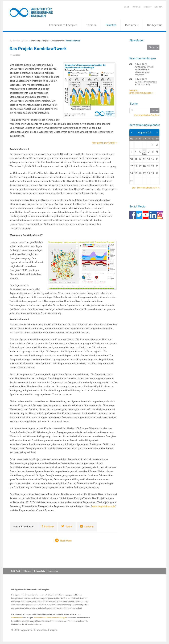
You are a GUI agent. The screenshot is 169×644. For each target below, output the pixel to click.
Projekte (111, 25)
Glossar (148, 7)
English (158, 7)
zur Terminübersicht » (146, 187)
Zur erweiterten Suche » (147, 115)
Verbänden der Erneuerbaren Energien (50, 617)
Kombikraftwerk (73, 41)
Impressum (53, 571)
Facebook (49, 526)
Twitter (69, 526)
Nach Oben (66, 541)
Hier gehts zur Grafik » (104, 143)
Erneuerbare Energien (63, 25)
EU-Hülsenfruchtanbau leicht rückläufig (146, 83)
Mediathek (132, 25)
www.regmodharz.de (104, 506)
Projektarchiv (58, 41)
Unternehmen (17, 617)
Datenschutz (40, 571)
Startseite (36, 41)
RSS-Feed (16, 571)
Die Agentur (155, 25)
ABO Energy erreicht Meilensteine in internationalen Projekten (144, 71)
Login (127, 7)
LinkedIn (89, 526)
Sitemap (27, 571)
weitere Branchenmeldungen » (141, 91)
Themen (91, 25)
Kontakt (137, 7)
